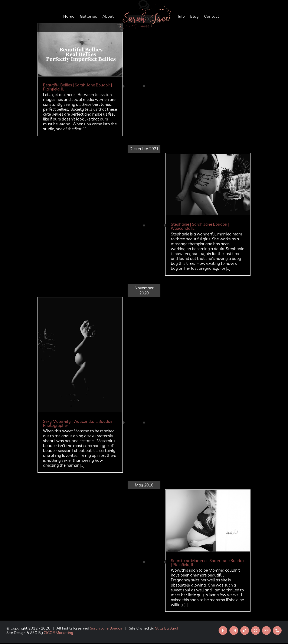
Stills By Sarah (167, 628)
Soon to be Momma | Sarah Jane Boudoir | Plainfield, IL (208, 563)
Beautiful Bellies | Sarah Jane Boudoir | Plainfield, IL (78, 87)
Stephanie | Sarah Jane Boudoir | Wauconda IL (200, 226)
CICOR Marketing (58, 633)
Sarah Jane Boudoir (106, 628)
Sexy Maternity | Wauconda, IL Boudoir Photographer (78, 423)
